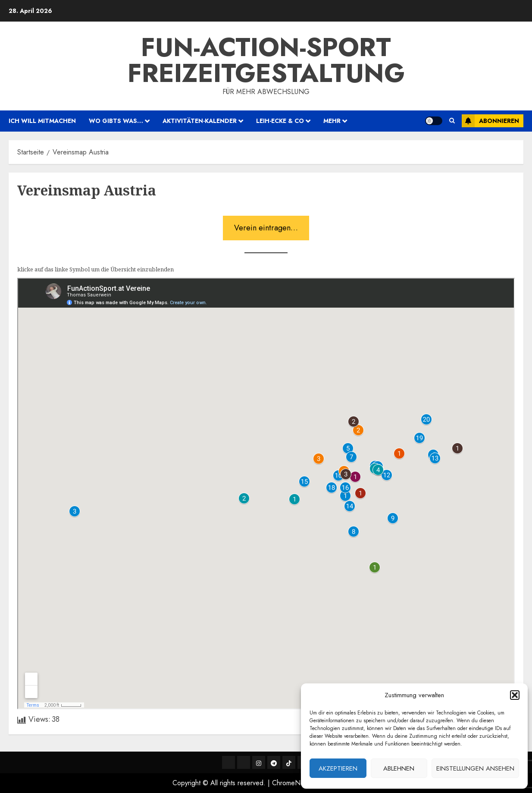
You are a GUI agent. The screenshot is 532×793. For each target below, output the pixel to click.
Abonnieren (490, 121)
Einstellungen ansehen (475, 768)
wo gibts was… (116, 121)
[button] (515, 695)
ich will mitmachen (42, 121)
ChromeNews (292, 783)
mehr (332, 121)
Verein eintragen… (266, 228)
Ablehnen (399, 768)
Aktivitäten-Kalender (200, 121)
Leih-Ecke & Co (280, 121)
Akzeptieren (338, 768)
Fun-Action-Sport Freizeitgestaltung (266, 60)
